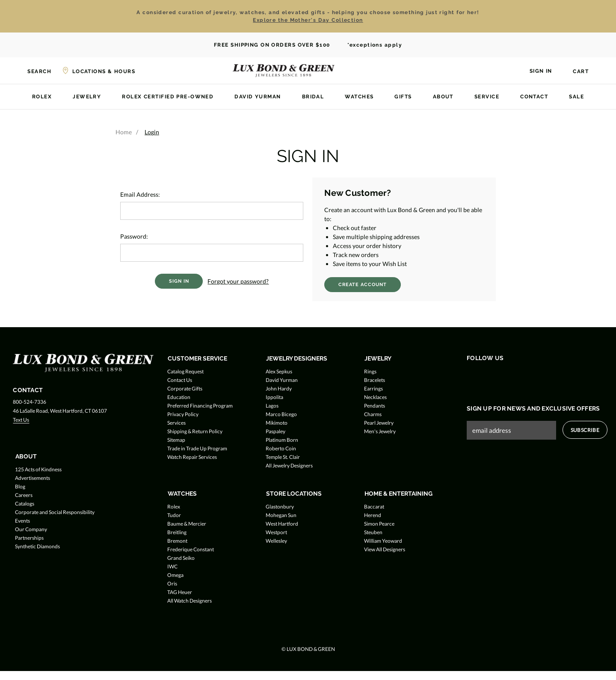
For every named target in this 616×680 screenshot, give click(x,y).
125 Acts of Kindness (38, 469)
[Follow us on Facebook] (472, 376)
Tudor (174, 515)
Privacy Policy (183, 414)
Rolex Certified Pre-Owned (168, 97)
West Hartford (282, 524)
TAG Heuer (180, 592)
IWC (172, 566)
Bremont (177, 541)
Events (22, 521)
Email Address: (140, 194)
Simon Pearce (379, 524)
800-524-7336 (30, 402)
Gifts (403, 97)
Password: (134, 236)
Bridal (313, 97)
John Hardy (279, 389)
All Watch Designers (190, 601)
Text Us (21, 420)
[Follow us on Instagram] (505, 376)
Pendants (375, 406)
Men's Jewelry (380, 431)
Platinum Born (282, 440)
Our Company (31, 529)
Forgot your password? (238, 281)
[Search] (34, 71)
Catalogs (25, 504)
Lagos (272, 406)
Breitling (177, 532)
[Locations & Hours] (98, 71)
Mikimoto (277, 423)
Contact (534, 97)
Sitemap (176, 440)
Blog (20, 486)
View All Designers (385, 549)
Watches (359, 97)
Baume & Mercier (187, 524)
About (443, 97)
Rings (370, 371)
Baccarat (374, 507)
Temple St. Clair (283, 457)
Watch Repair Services (192, 457)
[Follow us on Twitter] (488, 376)
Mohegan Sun (281, 515)
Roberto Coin (281, 448)
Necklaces (375, 397)
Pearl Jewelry (379, 423)
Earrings (373, 389)
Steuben (373, 532)
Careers (24, 495)
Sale (576, 97)
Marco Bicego (281, 414)
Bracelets (375, 380)
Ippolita (274, 397)
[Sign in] (536, 70)
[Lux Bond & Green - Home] (284, 71)
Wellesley (276, 541)
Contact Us (180, 380)
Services (176, 423)
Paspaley (275, 431)
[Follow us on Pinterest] (521, 376)
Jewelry (87, 97)
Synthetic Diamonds (37, 546)
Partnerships (29, 538)
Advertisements (33, 478)
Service (487, 97)
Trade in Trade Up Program (197, 448)
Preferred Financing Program (200, 406)
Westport (276, 532)
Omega (175, 575)
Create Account (363, 285)
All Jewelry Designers (289, 466)
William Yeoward (383, 541)
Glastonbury (280, 507)
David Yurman (258, 97)
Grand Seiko (181, 558)
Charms (373, 414)
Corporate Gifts (185, 389)
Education (179, 397)
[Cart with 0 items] (576, 71)
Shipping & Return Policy (195, 431)
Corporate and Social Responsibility (55, 512)
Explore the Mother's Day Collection (308, 20)
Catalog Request (185, 371)
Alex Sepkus (279, 371)
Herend (373, 515)
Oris (172, 584)
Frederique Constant (191, 549)
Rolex (42, 97)
